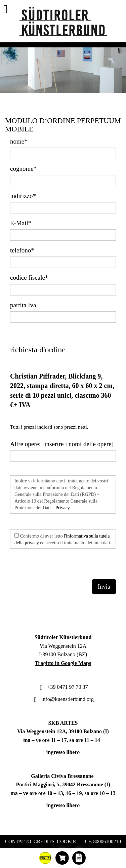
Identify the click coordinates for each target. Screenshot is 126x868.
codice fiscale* (29, 278)
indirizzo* (23, 196)
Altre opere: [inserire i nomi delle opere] (62, 444)
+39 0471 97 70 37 (63, 687)
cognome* (23, 169)
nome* (19, 141)
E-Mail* (21, 223)
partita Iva (23, 305)
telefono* (22, 250)
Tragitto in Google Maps (63, 663)
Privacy (63, 508)
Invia (104, 587)
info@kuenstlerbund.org (63, 699)
